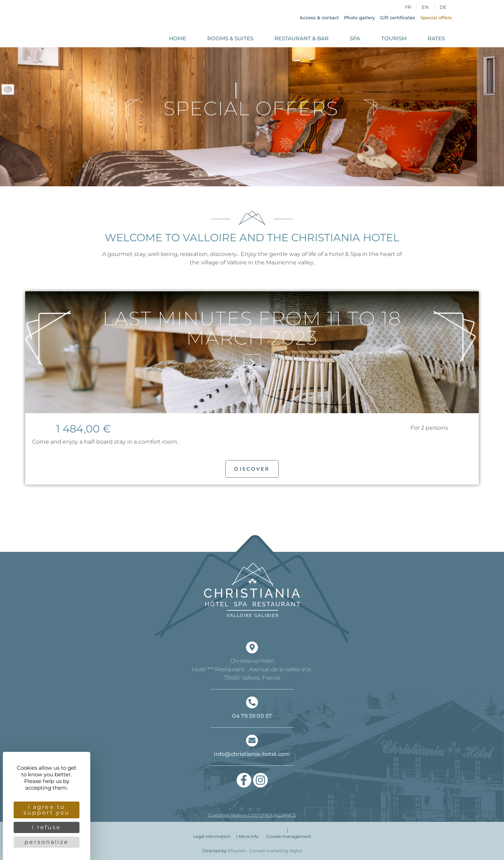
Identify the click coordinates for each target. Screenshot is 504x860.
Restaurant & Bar (302, 38)
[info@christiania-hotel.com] (252, 741)
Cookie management (289, 836)
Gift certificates (398, 18)
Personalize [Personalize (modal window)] (47, 842)
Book (477, 24)
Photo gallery (359, 18)
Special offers (436, 18)
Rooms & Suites (230, 38)
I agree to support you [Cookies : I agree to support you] (47, 810)
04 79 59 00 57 (252, 716)
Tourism (394, 38)
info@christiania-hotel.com (252, 754)
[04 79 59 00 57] (252, 702)
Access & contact (319, 18)
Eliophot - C (265, 851)
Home (178, 38)
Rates (436, 38)
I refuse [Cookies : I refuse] (46, 827)
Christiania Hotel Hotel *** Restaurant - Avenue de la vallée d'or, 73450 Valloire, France (252, 669)
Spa (355, 38)
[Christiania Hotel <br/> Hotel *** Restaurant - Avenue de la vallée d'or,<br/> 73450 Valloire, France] (252, 647)
